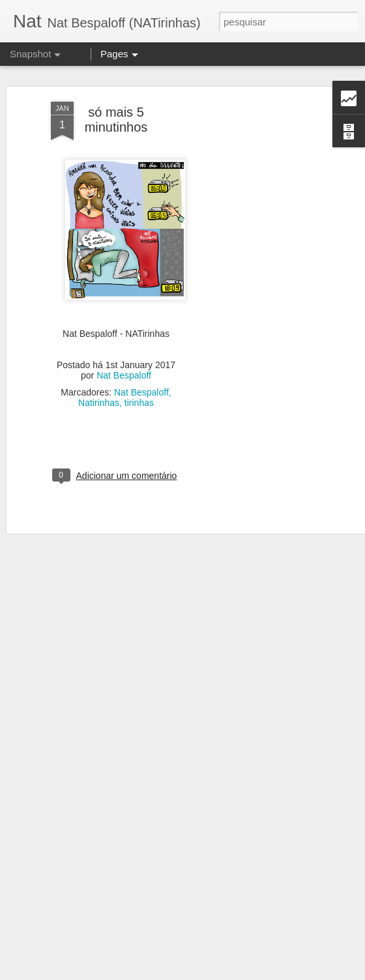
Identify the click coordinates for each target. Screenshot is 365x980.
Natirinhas (99, 393)
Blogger (234, 973)
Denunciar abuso (278, 973)
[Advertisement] (253, 297)
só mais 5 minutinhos (116, 110)
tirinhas (139, 393)
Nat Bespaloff (124, 366)
